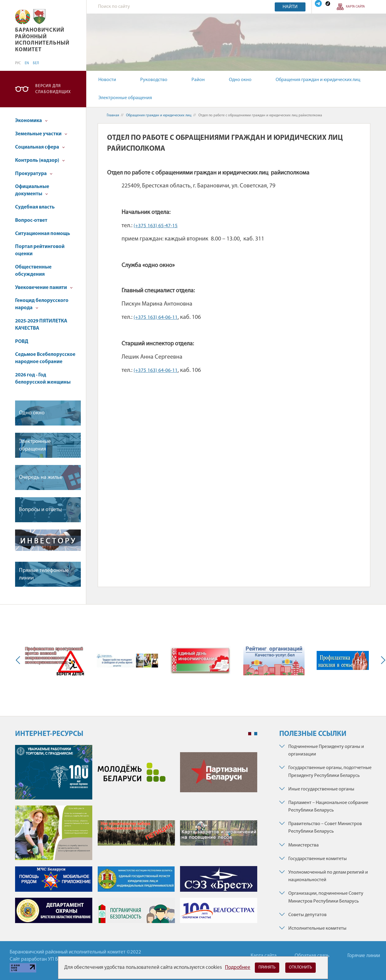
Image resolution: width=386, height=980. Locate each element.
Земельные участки (41, 134)
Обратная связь (312, 956)
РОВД (22, 342)
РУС (18, 63)
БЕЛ (36, 63)
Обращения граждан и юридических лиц (318, 80)
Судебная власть (35, 207)
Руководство (154, 80)
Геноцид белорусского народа (42, 304)
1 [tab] (250, 734)
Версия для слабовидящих (53, 89)
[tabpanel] (136, 837)
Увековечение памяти (44, 288)
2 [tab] (256, 734)
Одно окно (240, 80)
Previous (19, 660)
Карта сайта (355, 7)
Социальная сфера (40, 147)
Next (382, 660)
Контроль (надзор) (40, 160)
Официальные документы (32, 190)
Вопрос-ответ (31, 220)
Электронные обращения (125, 98)
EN (27, 63)
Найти (290, 7)
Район (198, 80)
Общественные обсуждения (33, 271)
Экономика (31, 121)
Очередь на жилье (41, 477)
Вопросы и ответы (40, 510)
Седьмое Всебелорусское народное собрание (45, 358)
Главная (113, 115)
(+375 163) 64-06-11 (156, 317)
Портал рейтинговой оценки (40, 250)
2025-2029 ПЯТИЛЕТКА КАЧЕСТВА (41, 325)
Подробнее (238, 967)
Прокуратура (34, 174)
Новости (107, 80)
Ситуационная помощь (43, 234)
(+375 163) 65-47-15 (156, 226)
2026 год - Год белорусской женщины (43, 379)
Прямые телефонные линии (44, 574)
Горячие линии (364, 956)
